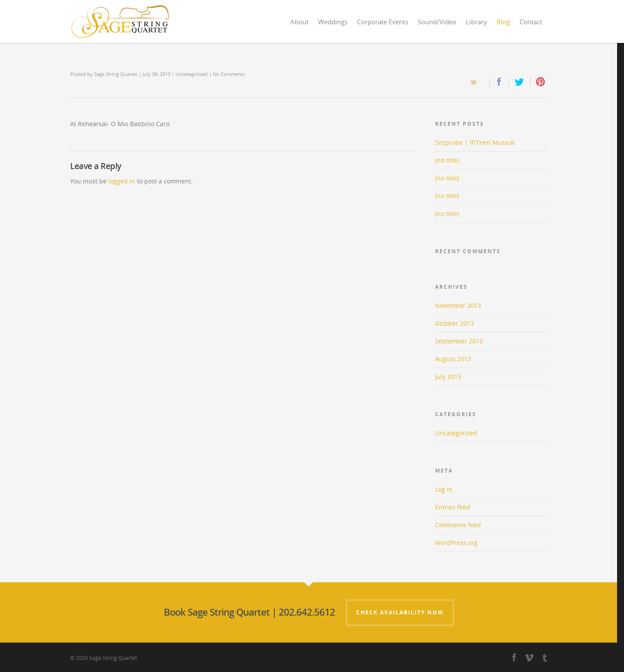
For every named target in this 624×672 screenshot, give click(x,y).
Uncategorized (192, 74)
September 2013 (459, 341)
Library (476, 22)
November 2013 (458, 305)
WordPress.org (456, 543)
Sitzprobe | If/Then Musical (475, 142)
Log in (444, 489)
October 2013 (455, 323)
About (299, 22)
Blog (503, 22)
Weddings (333, 22)
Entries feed (453, 507)
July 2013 (448, 377)
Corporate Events (383, 22)
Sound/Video (437, 22)
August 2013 (453, 359)
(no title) (447, 160)
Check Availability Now (400, 612)
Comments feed (458, 525)
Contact (531, 22)
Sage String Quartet (116, 74)
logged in (122, 181)
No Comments (229, 74)
